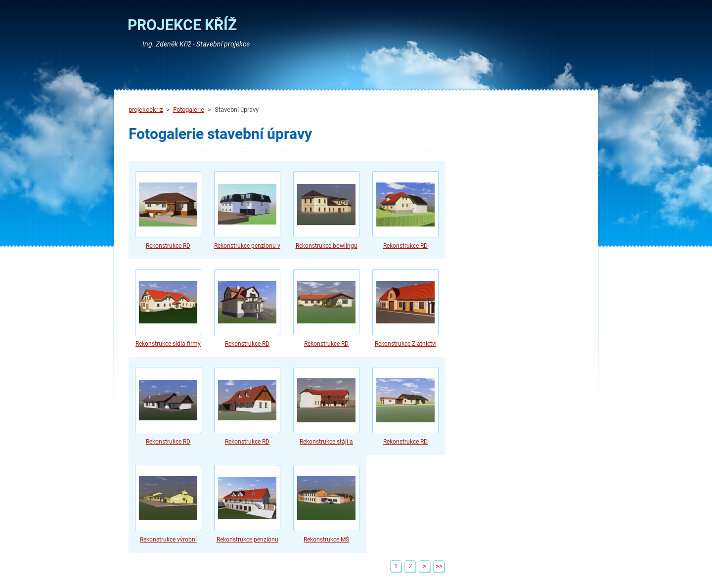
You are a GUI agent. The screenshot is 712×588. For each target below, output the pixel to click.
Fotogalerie (189, 110)
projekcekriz (146, 110)
